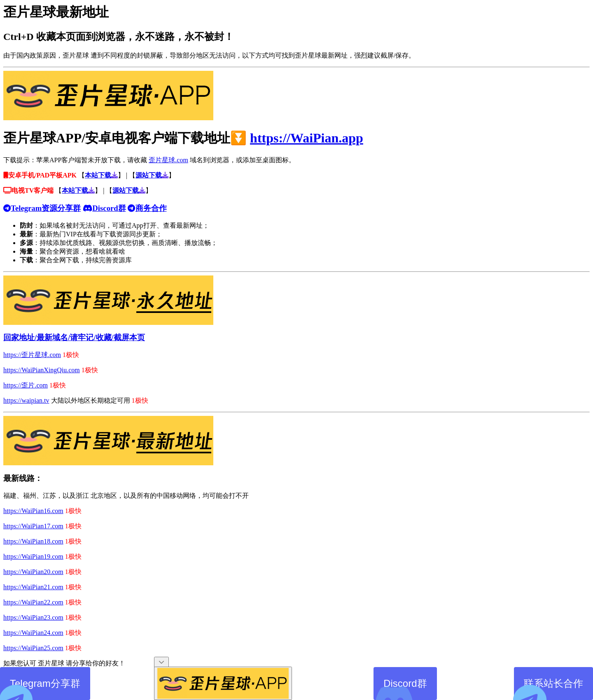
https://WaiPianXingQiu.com (42, 370)
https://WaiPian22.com (33, 602)
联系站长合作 (549, 689)
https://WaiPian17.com (33, 526)
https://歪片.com (26, 385)
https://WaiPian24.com (33, 633)
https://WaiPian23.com (33, 617)
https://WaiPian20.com (33, 572)
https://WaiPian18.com (33, 541)
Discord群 (400, 689)
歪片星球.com (168, 160)
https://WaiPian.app (307, 138)
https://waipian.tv (26, 400)
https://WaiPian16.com (33, 511)
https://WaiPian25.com (33, 648)
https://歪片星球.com (32, 355)
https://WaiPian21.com (33, 587)
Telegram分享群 (40, 689)
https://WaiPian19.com (33, 556)
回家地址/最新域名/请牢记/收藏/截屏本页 (74, 337)
